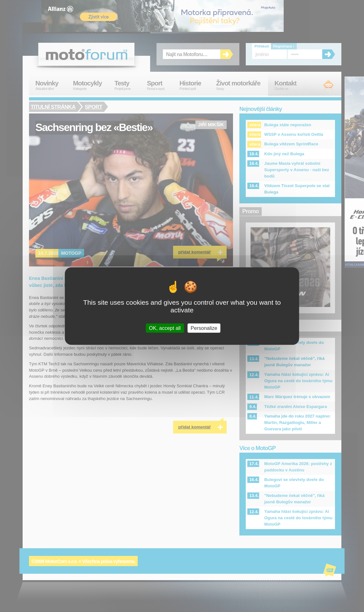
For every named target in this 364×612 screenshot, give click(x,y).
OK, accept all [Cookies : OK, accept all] (165, 328)
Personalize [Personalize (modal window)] (204, 328)
